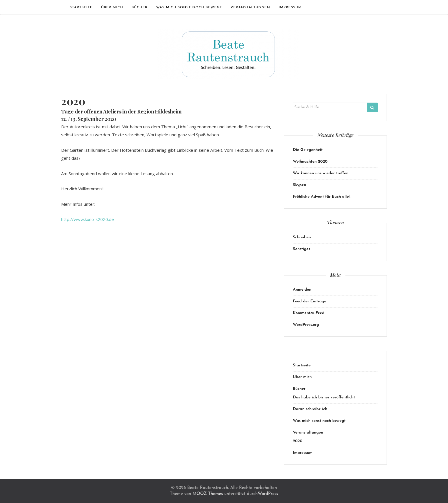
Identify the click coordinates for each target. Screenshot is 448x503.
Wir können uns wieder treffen (321, 173)
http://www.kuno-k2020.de (88, 219)
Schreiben (302, 237)
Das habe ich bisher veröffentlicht (324, 397)
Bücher (140, 7)
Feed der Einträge (310, 301)
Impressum (290, 7)
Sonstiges (302, 249)
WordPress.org (306, 325)
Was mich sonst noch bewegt (189, 7)
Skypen (299, 185)
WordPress (268, 494)
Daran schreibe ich (310, 409)
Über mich (112, 7)
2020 (298, 441)
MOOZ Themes (208, 494)
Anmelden (302, 290)
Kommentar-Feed (309, 313)
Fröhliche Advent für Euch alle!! (322, 197)
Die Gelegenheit (308, 150)
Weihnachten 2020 (310, 162)
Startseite (81, 7)
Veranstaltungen (250, 7)
